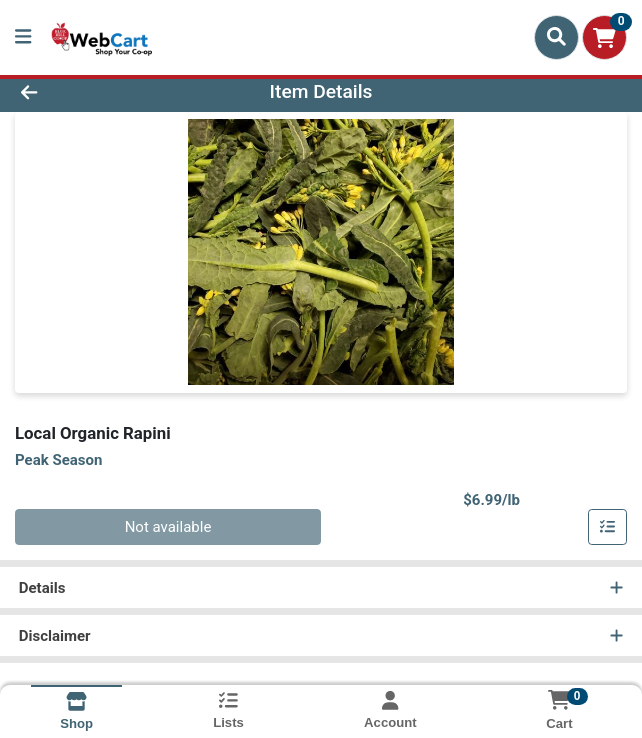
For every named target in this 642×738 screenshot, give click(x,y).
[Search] (556, 37)
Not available (168, 527)
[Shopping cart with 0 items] (604, 37)
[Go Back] (91, 92)
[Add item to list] (608, 527)
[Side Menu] (23, 37)
